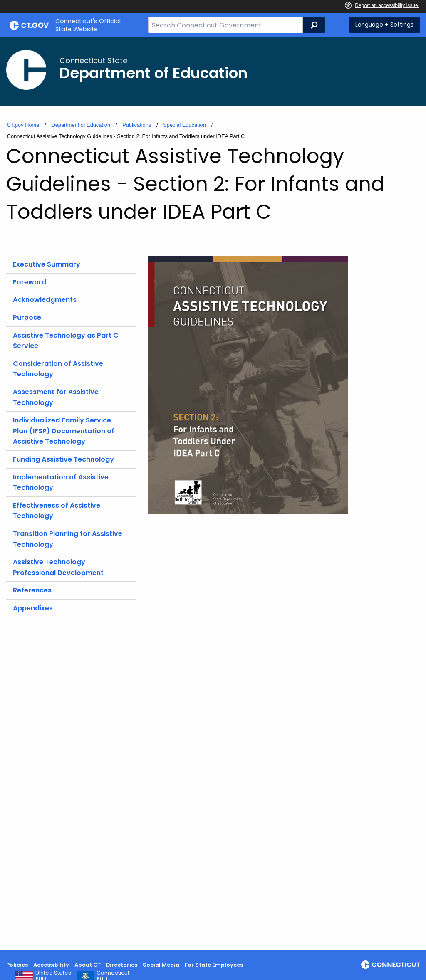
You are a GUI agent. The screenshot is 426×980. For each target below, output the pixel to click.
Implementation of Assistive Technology (61, 483)
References (32, 590)
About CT (88, 965)
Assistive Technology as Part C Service (66, 341)
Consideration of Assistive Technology (58, 369)
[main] (213, 493)
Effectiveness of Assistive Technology (57, 511)
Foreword (30, 282)
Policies (17, 965)
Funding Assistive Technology (63, 459)
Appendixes (33, 608)
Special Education (184, 125)
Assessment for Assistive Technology (56, 397)
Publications (137, 125)
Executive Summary (47, 264)
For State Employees (214, 965)
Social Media (161, 965)
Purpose (27, 317)
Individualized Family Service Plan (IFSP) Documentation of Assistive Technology (64, 431)
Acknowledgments (45, 300)
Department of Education (81, 125)
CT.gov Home (23, 125)
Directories (122, 965)
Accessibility (51, 965)
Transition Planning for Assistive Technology (68, 539)
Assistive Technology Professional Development (58, 567)
